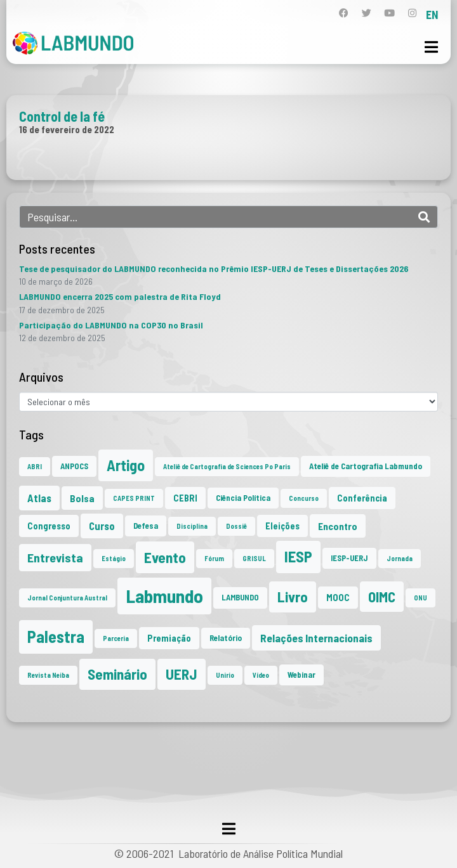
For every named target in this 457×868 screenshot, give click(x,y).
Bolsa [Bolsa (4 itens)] (82, 498)
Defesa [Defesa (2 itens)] (146, 526)
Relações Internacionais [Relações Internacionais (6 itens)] (316, 638)
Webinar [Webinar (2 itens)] (301, 675)
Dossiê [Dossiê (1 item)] (236, 526)
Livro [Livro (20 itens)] (293, 597)
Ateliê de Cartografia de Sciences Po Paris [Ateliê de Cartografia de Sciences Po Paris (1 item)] (227, 466)
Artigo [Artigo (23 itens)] (126, 465)
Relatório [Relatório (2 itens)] (226, 638)
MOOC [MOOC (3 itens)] (338, 598)
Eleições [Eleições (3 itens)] (282, 526)
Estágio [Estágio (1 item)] (114, 558)
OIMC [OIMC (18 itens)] (382, 597)
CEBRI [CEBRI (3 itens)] (185, 498)
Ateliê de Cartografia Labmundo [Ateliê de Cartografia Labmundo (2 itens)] (366, 466)
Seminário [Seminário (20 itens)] (117, 674)
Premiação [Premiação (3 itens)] (169, 638)
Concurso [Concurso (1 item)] (304, 498)
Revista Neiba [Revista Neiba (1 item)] (48, 675)
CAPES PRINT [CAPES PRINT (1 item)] (134, 498)
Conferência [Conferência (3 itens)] (362, 498)
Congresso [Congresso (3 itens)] (49, 526)
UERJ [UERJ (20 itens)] (182, 674)
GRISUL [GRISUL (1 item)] (254, 558)
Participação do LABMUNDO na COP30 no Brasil (111, 325)
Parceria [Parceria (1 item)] (116, 638)
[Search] (424, 217)
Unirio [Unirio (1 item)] (225, 675)
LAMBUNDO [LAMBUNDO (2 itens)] (240, 597)
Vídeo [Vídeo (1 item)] (261, 675)
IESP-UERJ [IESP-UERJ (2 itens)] (349, 558)
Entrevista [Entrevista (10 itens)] (55, 557)
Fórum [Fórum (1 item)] (214, 558)
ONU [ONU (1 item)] (421, 598)
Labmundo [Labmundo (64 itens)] (164, 596)
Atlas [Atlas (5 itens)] (39, 498)
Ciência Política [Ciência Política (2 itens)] (243, 498)
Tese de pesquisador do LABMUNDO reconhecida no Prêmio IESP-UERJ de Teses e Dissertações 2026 (214, 269)
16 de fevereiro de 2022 (67, 129)
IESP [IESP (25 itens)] (298, 556)
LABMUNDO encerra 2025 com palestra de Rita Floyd (120, 296)
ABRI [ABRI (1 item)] (35, 466)
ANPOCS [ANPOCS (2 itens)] (74, 466)
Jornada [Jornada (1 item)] (400, 558)
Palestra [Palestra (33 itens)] (56, 636)
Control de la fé (62, 116)
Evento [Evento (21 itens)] (165, 557)
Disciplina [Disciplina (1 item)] (192, 526)
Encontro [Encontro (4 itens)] (338, 526)
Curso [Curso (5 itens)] (102, 526)
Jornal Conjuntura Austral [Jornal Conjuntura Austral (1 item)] (67, 598)
